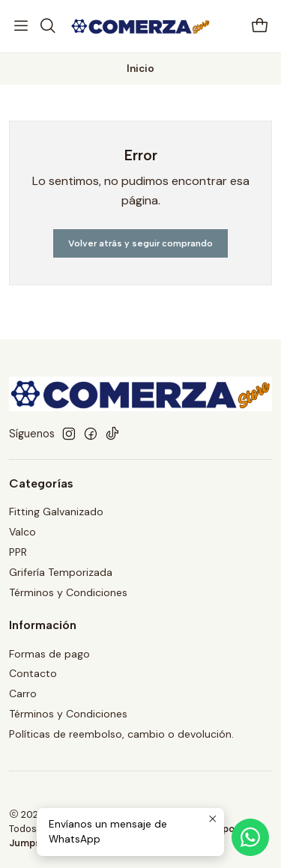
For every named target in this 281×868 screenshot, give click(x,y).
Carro (23, 694)
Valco (22, 532)
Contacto (33, 673)
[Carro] (260, 27)
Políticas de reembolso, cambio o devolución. (121, 734)
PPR (18, 552)
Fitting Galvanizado (56, 512)
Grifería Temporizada (61, 572)
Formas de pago (49, 654)
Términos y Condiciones (68, 592)
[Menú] (21, 26)
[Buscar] (47, 26)
